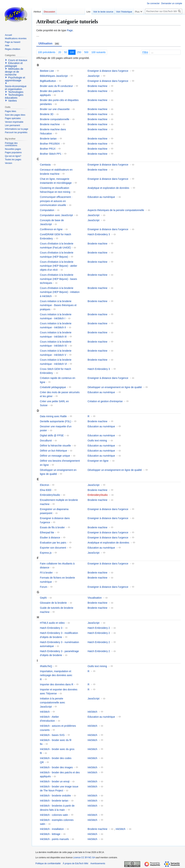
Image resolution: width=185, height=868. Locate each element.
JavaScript (93, 76)
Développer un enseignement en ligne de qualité (115, 387)
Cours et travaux (18, 60)
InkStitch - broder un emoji (55, 781)
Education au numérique (101, 197)
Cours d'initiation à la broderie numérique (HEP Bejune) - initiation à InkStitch (60, 292)
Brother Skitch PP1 (51, 154)
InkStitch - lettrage (50, 834)
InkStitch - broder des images (56, 767)
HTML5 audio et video (52, 623)
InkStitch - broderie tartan (54, 801)
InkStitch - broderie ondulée (55, 796)
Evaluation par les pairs (53, 543)
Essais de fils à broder (52, 527)
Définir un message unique (55, 456)
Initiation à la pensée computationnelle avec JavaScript (52, 703)
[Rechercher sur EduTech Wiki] (164, 11)
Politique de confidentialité (48, 863)
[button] (6, 60)
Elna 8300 (46, 490)
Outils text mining (97, 441)
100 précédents (47, 52)
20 (60, 52)
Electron (45, 485)
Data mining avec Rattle (53, 416)
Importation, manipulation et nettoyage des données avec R (56, 675)
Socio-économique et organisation (16, 88)
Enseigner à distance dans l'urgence (108, 71)
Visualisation (95, 598)
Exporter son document (53, 548)
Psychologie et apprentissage (15, 79)
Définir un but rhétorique (53, 451)
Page (70, 30)
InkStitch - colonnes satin (54, 815)
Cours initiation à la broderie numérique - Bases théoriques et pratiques (58, 305)
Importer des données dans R (57, 684)
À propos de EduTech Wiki (75, 863)
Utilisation (49, 44)
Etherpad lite (47, 532)
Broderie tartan (48, 139)
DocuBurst (46, 441)
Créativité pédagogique (53, 387)
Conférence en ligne (51, 229)
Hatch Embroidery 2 (99, 628)
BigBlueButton (48, 81)
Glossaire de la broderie (53, 603)
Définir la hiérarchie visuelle (55, 446)
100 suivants (99, 52)
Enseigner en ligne (98, 461)
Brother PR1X (48, 149)
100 (72, 52)
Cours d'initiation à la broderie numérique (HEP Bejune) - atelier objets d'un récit (59, 266)
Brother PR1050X (50, 144)
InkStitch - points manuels (54, 839)
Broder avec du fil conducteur (56, 86)
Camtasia (45, 165)
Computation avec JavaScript (56, 215)
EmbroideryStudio (50, 495)
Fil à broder (46, 573)
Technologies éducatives (14, 96)
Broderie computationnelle (55, 119)
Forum (44, 587)
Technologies (16, 92)
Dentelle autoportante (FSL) (56, 421)
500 (86, 52)
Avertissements (98, 863)
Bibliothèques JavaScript (54, 76)
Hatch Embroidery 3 (99, 234)
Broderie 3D (47, 114)
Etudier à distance (50, 538)
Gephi (43, 598)
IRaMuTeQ (46, 666)
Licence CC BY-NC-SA (84, 858)
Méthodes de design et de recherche (14, 72)
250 (79, 52)
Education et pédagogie (14, 65)
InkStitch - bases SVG (52, 735)
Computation (47, 210)
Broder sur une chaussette (55, 109)
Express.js (46, 553)
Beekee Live (47, 71)
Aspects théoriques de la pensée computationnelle (116, 210)
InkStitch (45, 712)
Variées (12, 101)
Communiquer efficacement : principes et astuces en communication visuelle (56, 201)
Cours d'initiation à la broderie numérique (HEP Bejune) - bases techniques (58, 279)
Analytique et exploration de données (108, 188)
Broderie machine (98, 86)
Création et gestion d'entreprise (105, 401)
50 (66, 52)
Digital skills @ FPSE (52, 435)
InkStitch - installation (52, 829)
